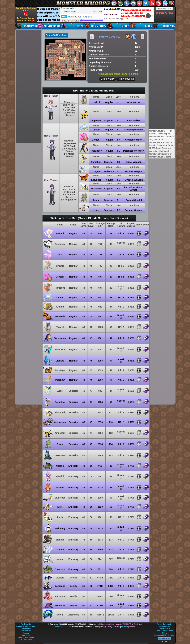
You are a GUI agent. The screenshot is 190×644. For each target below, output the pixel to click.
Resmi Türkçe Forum (164, 631)
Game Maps (26, 628)
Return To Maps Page (56, 35)
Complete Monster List (26, 626)
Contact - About (108, 624)
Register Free (164, 626)
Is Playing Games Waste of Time (26, 19)
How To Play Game (26, 637)
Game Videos (164, 628)
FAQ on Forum (26, 640)
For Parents (26, 624)
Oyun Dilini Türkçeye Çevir (26, 11)
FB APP (125, 627)
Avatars (26, 633)
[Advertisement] (95, 15)
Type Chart (26, 635)
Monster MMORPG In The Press (129, 624)
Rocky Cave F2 (126, 79)
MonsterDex (26, 631)
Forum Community (164, 624)
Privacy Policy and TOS (110, 627)
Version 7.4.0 (164, 9)
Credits (132, 627)
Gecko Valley (108, 79)
